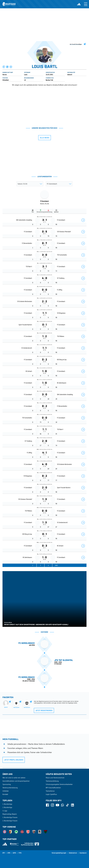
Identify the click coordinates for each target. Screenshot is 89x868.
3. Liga (5, 811)
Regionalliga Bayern (10, 814)
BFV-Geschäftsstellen (53, 788)
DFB (9, 853)
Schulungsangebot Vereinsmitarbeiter (59, 784)
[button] (4, 67)
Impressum (83, 853)
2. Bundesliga (7, 807)
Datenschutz (73, 853)
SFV (4, 853)
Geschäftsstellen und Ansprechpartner (16, 781)
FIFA (20, 853)
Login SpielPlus (51, 794)
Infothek (6, 791)
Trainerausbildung (52, 781)
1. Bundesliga (7, 804)
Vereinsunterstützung (10, 788)
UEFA (14, 853)
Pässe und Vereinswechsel (55, 778)
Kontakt (5, 794)
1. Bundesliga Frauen (10, 817)
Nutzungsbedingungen (59, 853)
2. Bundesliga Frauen (10, 821)
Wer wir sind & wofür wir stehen (14, 778)
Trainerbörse (50, 791)
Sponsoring (7, 784)
